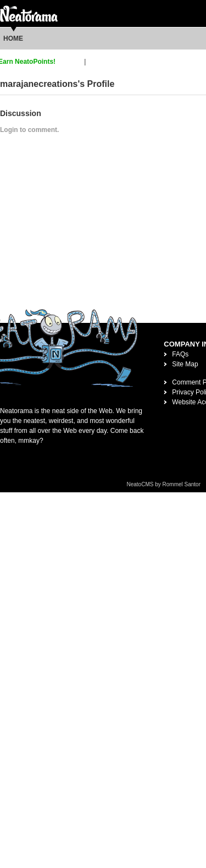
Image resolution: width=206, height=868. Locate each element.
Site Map (185, 364)
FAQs (180, 354)
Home (13, 39)
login (95, 62)
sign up (72, 62)
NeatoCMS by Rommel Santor (164, 484)
